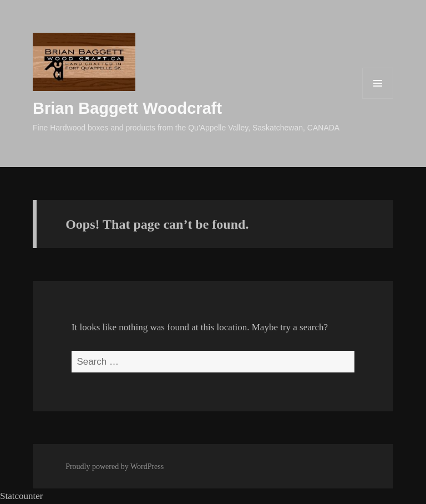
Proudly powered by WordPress (115, 467)
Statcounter (21, 496)
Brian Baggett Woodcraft (127, 108)
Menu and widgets (378, 99)
